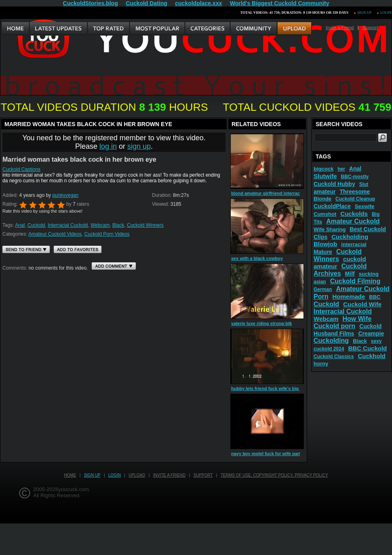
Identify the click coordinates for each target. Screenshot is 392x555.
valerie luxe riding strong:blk (261, 323)
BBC (375, 297)
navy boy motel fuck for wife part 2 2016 (273, 454)
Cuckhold (371, 356)
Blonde (322, 199)
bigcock (324, 169)
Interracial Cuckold (68, 225)
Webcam (100, 225)
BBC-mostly (355, 177)
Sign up (364, 13)
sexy (376, 341)
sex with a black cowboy (257, 258)
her (341, 169)
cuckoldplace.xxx (198, 3)
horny (321, 364)
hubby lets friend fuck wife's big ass (269, 388)
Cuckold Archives (340, 270)
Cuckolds (354, 214)
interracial (354, 244)
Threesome (355, 192)
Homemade (349, 296)
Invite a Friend (340, 27)
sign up (139, 146)
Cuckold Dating (146, 3)
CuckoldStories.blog (91, 3)
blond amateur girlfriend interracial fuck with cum (283, 193)
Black (118, 225)
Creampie (371, 333)
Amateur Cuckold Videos (55, 234)
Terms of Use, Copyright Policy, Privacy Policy (274, 475)
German (323, 289)
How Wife (357, 319)
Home (70, 475)
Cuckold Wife (362, 304)
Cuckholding (350, 237)
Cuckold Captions (21, 169)
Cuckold (36, 225)
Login (386, 13)
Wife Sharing (330, 229)
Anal (20, 225)
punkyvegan (65, 195)
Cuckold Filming (355, 281)
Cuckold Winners (145, 225)
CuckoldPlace (332, 206)
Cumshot (325, 214)
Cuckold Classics (334, 357)
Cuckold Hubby (334, 184)
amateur (325, 192)
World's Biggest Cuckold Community (280, 3)
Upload (137, 475)
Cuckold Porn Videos (107, 234)
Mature (323, 252)
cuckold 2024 (329, 349)
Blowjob (325, 244)
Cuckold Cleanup (355, 199)
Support (370, 27)
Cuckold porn (334, 326)
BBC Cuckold (367, 348)
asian (320, 282)
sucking (369, 274)
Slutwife (325, 176)
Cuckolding (331, 341)
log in (108, 146)
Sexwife (365, 206)
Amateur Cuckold (353, 221)
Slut (364, 184)
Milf (350, 274)
